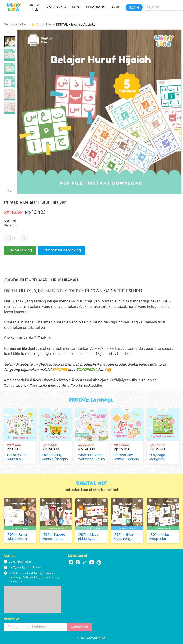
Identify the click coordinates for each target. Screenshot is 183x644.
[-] (71, 563)
